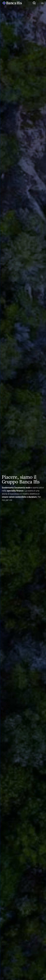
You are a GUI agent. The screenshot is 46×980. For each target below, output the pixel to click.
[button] (34, 3)
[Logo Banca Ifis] (12, 3)
